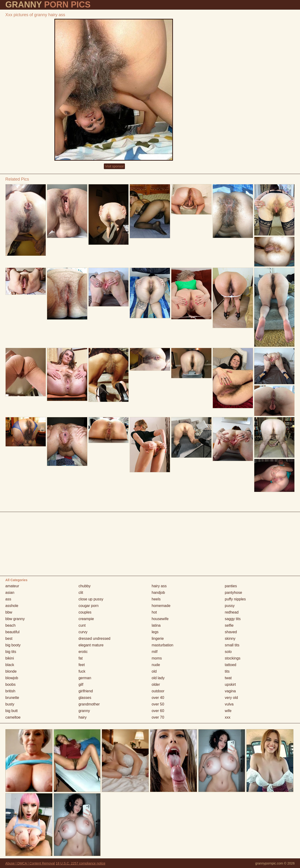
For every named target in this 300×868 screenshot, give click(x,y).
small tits (232, 645)
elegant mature (91, 645)
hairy (83, 717)
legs (155, 632)
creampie (86, 619)
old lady (158, 678)
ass (8, 599)
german (85, 678)
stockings (233, 658)
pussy (230, 606)
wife (228, 711)
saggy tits (233, 619)
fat (81, 658)
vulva (229, 704)
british (10, 691)
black (10, 665)
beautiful (13, 632)
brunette (12, 698)
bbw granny (15, 619)
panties (231, 586)
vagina (230, 691)
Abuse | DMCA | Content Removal (30, 863)
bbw (9, 612)
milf (155, 652)
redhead (232, 612)
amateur (12, 586)
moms (157, 658)
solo (228, 652)
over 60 (158, 711)
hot (154, 612)
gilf (81, 684)
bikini (10, 658)
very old (231, 698)
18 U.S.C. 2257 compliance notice (81, 863)
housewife (160, 619)
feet (82, 665)
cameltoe (13, 717)
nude (156, 665)
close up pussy (91, 599)
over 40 (158, 698)
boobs (11, 684)
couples (85, 612)
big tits (11, 652)
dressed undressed (94, 639)
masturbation (163, 645)
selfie (229, 625)
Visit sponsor (114, 166)
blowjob (12, 678)
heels (156, 599)
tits (227, 671)
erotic (83, 652)
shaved (231, 632)
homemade (161, 606)
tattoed (231, 665)
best (9, 639)
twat (228, 678)
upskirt (230, 684)
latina (156, 625)
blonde (11, 671)
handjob (158, 593)
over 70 (158, 717)
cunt (82, 625)
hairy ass (159, 586)
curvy (83, 632)
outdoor (158, 691)
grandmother (89, 704)
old (154, 671)
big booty (13, 645)
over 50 (158, 704)
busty (10, 704)
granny (84, 711)
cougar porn (88, 606)
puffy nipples (235, 599)
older (156, 684)
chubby (85, 586)
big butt (11, 711)
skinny (230, 639)
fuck (82, 671)
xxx (228, 717)
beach (11, 625)
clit (81, 593)
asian (10, 593)
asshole (12, 606)
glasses (85, 698)
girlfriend (86, 691)
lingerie (158, 639)
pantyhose (233, 593)
